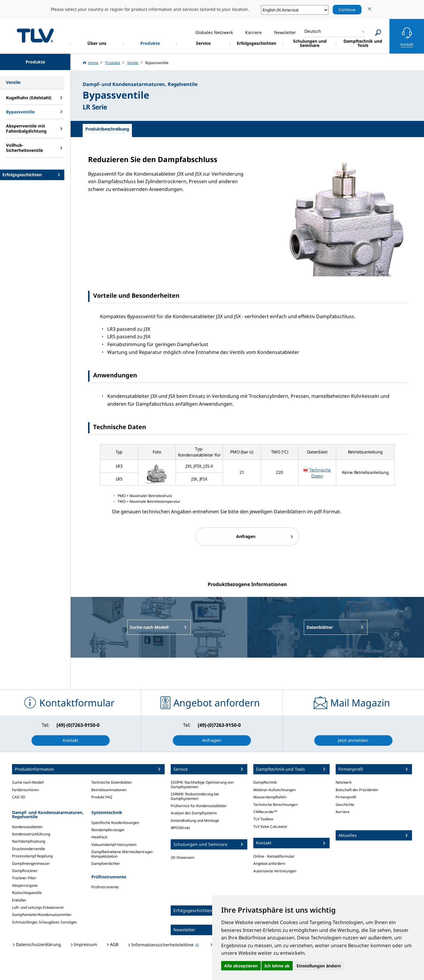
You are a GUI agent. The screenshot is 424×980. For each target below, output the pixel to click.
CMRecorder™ (265, 812)
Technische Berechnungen (275, 805)
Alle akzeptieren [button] (241, 966)
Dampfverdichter (106, 863)
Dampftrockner (25, 871)
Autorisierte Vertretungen (275, 871)
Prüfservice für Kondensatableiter (199, 806)
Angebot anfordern (269, 863)
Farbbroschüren (25, 790)
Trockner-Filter (24, 878)
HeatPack (99, 837)
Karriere (343, 812)
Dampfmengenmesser (31, 863)
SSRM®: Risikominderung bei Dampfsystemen (195, 796)
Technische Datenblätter (112, 782)
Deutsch (313, 31)
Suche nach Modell (28, 782)
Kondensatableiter (27, 827)
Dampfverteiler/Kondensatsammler (42, 915)
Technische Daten (320, 473)
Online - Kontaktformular (274, 856)
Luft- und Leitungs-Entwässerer (38, 907)
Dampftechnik (265, 782)
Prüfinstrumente (105, 887)
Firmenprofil (346, 797)
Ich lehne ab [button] (277, 966)
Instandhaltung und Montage (195, 820)
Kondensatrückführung (31, 834)
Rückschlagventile (27, 893)
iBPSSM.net (180, 828)
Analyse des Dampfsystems (194, 813)
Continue (347, 10)
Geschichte (345, 805)
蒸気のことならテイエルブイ (35, 35)
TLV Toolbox (263, 819)
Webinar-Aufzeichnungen (275, 790)
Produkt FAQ (102, 797)
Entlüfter (19, 900)
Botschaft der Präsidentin (357, 790)
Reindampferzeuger (108, 830)
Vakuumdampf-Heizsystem (114, 845)
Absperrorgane (25, 885)
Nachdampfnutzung (29, 841)
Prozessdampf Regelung (32, 856)
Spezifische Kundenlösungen (115, 823)
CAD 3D (19, 797)
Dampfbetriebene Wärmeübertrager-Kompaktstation (123, 854)
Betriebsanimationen (109, 790)
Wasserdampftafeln (270, 797)
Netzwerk (344, 782)
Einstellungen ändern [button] (319, 966)
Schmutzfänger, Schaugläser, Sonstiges (44, 922)
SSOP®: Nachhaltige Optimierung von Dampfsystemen (202, 784)
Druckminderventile (29, 849)
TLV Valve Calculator (270, 826)
